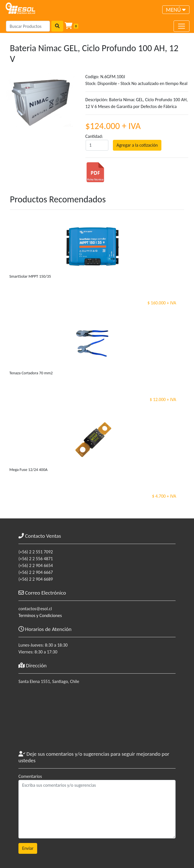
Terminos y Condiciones (40, 615)
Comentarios (30, 776)
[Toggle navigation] (176, 10)
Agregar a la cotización (137, 145)
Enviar (28, 848)
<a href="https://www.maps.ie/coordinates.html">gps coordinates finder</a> (97, 720)
